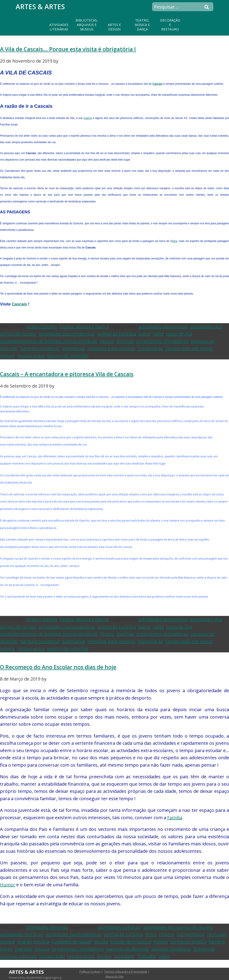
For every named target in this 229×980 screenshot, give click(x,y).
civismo (167, 934)
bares (144, 334)
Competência (191, 934)
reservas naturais (19, 956)
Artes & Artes (40, 7)
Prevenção (204, 949)
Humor (8, 885)
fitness (107, 341)
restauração (151, 348)
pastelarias (74, 348)
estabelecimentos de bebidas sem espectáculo (49, 341)
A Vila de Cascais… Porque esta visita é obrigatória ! (68, 49)
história (217, 942)
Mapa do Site (114, 976)
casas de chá (179, 334)
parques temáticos (40, 348)
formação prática (188, 942)
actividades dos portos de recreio (178, 927)
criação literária (33, 942)
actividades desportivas (163, 327)
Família (175, 818)
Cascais (158, 84)
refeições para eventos (111, 348)
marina (88, 118)
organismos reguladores (162, 341)
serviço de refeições (68, 356)
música (42, 949)
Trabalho (147, 956)
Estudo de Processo (131, 942)
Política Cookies (90, 972)
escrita (101, 942)
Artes (151, 934)
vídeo (164, 956)
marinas (125, 341)
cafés (158, 334)
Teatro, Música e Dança (84, 327)
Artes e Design (42, 327)
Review (104, 956)
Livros (6, 949)
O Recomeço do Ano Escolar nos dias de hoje (58, 667)
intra (175, 241)
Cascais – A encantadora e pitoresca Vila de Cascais (67, 374)
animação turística (117, 334)
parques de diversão (128, 949)
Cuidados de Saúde (72, 942)
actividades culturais (120, 927)
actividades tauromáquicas (67, 334)
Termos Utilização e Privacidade (126, 972)
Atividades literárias (47, 927)
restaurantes (31, 356)
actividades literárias (22, 934)
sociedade (124, 956)
